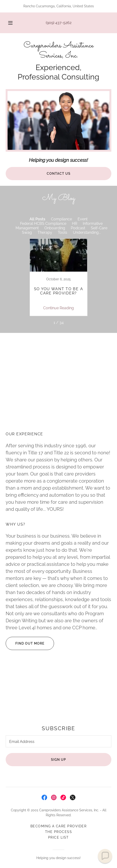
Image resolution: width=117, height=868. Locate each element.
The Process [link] (58, 832)
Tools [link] (63, 232)
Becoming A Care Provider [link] (59, 826)
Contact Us (59, 174)
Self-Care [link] (99, 228)
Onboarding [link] (55, 228)
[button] (10, 23)
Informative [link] (93, 224)
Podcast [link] (78, 228)
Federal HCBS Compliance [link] (43, 224)
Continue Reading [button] (58, 308)
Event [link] (83, 219)
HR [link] (75, 224)
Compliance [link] (61, 219)
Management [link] (27, 228)
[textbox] (58, 741)
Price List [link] (58, 837)
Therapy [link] (45, 232)
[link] (58, 51)
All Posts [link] (37, 219)
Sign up (58, 760)
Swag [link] (27, 232)
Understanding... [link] (87, 232)
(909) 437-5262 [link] (59, 23)
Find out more (25, 643)
